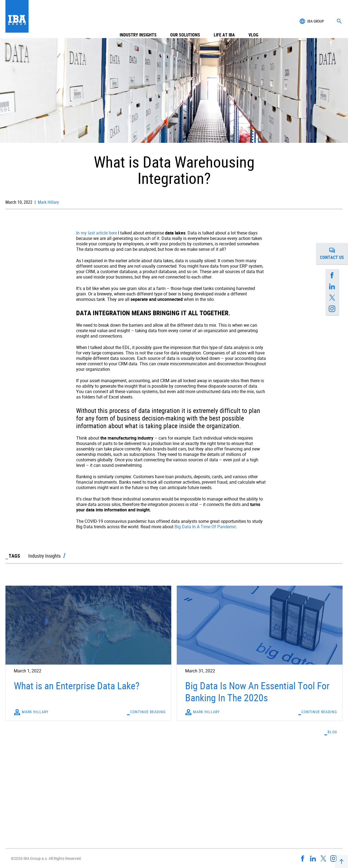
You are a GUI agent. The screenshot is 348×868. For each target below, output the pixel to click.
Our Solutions (185, 21)
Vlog (253, 21)
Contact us (334, 254)
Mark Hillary (48, 202)
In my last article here (97, 233)
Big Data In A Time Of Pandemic (206, 527)
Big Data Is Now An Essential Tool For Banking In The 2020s (257, 691)
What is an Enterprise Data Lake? (77, 685)
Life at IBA (224, 21)
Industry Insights (138, 21)
